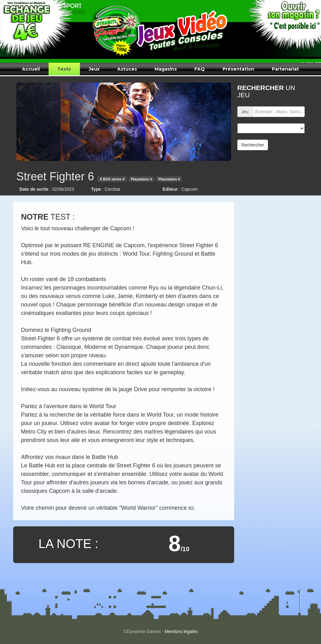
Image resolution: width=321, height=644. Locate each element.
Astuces (127, 69)
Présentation (238, 69)
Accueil (31, 69)
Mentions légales (181, 631)
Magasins (166, 69)
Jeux (94, 69)
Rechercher (253, 145)
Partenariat (285, 69)
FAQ (200, 69)
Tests (64, 69)
